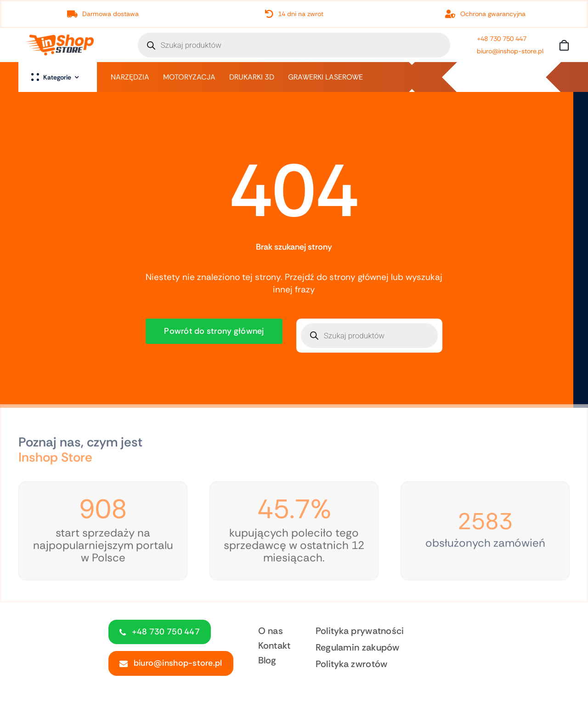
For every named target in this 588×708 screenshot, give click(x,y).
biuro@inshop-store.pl (510, 51)
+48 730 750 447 (502, 39)
